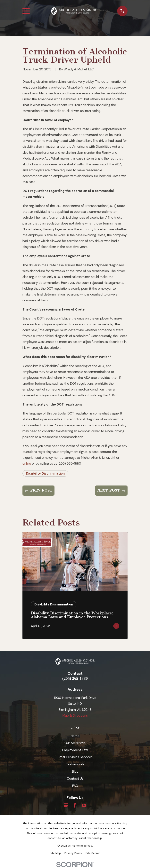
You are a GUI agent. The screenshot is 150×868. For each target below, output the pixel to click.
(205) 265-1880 (75, 679)
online (27, 463)
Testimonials (75, 764)
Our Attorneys (75, 743)
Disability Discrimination (45, 473)
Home (75, 736)
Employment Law (75, 750)
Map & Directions (75, 715)
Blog (75, 771)
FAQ (75, 786)
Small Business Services (75, 757)
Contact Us (75, 778)
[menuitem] (55, 853)
